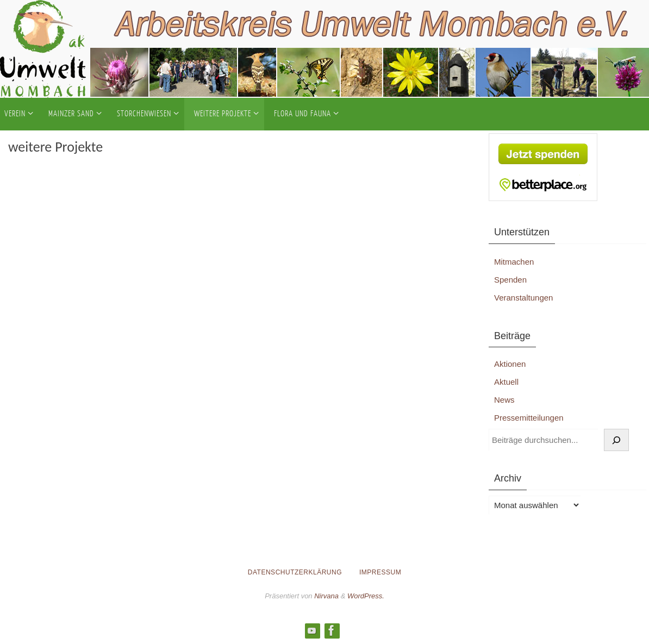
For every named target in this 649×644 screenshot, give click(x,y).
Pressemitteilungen (529, 418)
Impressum (380, 572)
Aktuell (506, 382)
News (504, 400)
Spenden (510, 280)
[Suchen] (616, 440)
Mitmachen (514, 262)
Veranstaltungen (523, 298)
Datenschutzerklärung (295, 572)
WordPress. (366, 596)
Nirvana (326, 596)
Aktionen (510, 364)
